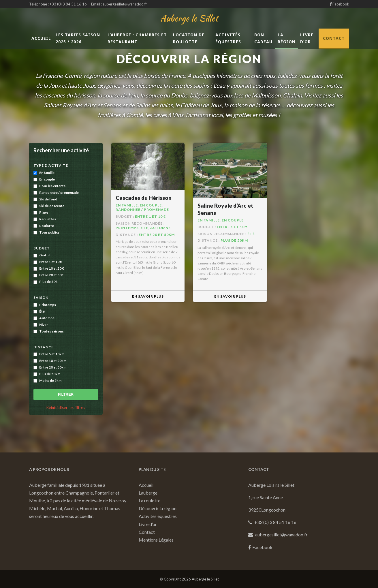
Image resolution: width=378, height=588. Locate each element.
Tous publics (46, 232)
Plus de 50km (47, 374)
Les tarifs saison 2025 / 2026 (78, 38)
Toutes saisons (49, 331)
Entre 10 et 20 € (49, 268)
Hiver (41, 325)
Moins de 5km (47, 381)
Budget (42, 248)
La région (287, 38)
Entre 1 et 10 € (48, 262)
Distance (44, 347)
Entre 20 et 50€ (48, 275)
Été (39, 311)
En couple (44, 179)
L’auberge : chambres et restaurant (137, 38)
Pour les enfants (49, 186)
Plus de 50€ (45, 282)
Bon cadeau (263, 38)
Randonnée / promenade (56, 192)
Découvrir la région (158, 508)
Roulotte (44, 226)
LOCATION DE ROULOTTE (189, 38)
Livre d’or (307, 38)
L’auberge (148, 493)
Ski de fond (45, 199)
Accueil (41, 38)
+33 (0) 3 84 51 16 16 (68, 4)
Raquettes (45, 219)
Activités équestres (228, 38)
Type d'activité (51, 165)
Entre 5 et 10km (49, 354)
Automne (44, 318)
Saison (41, 297)
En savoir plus (148, 296)
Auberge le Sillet (189, 18)
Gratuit (42, 255)
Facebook (339, 4)
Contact (334, 38)
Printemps (45, 305)
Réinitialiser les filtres (66, 407)
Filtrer (66, 394)
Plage (41, 212)
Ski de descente (49, 206)
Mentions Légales (156, 540)
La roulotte (149, 500)
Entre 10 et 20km (50, 361)
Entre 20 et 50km (50, 367)
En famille (44, 173)
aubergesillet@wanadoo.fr (125, 4)
